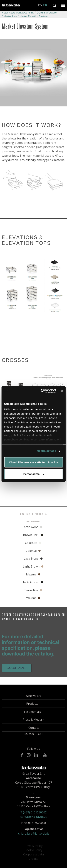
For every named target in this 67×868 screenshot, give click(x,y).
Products (33, 704)
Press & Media (33, 720)
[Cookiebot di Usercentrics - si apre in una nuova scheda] (42, 391)
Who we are (33, 696)
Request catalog (17, 668)
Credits (33, 859)
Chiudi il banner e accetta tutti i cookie (33, 462)
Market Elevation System (33, 17)
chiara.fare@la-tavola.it (34, 834)
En (45, 5)
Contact (34, 728)
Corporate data (33, 854)
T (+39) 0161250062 (33, 812)
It (40, 5)
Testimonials (33, 712)
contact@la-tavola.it (33, 817)
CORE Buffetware (47, 13)
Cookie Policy (33, 850)
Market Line (10, 17)
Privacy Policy (34, 846)
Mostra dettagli (46, 451)
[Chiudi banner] (62, 391)
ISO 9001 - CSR (33, 734)
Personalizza (34, 474)
